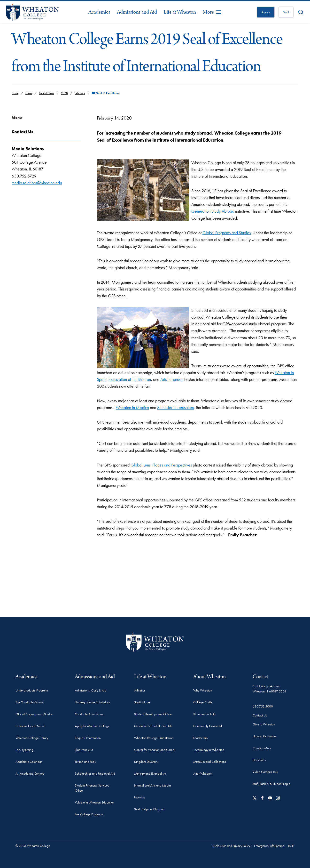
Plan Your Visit (84, 750)
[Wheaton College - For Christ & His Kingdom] (155, 642)
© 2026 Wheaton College (33, 846)
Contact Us (260, 715)
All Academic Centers (30, 773)
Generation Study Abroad (213, 211)
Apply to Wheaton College (92, 726)
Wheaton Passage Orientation (154, 738)
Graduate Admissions (89, 714)
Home (15, 93)
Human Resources (264, 736)
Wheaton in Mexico (132, 407)
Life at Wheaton (180, 12)
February (80, 93)
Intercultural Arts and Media (152, 785)
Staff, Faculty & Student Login (271, 784)
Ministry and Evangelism (150, 773)
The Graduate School (29, 702)
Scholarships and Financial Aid (95, 773)
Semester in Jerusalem (175, 407)
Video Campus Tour (265, 772)
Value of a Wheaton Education (95, 802)
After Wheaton (203, 773)
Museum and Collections (210, 762)
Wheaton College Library (32, 738)
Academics (99, 12)
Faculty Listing (24, 750)
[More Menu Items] (212, 12)
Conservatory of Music (30, 726)
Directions (259, 760)
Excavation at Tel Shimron (130, 379)
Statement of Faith (205, 714)
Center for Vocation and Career (155, 750)
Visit (286, 12)
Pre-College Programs (89, 814)
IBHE (291, 846)
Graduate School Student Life (153, 726)
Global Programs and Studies (227, 233)
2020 (64, 93)
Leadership (200, 738)
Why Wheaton (203, 690)
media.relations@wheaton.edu (37, 183)
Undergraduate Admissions (93, 702)
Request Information (88, 738)
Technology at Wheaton (209, 750)
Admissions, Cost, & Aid (91, 690)
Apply (266, 12)
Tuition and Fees (85, 762)
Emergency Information (269, 846)
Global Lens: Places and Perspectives (161, 465)
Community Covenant (208, 726)
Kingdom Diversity (146, 762)
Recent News (46, 93)
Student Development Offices (153, 714)
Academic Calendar (29, 762)
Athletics (140, 690)
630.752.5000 (263, 706)
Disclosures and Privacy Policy (231, 846)
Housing (140, 797)
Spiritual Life (142, 702)
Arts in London (172, 379)
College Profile (203, 702)
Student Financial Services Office (92, 788)
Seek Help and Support (149, 809)
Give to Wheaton (264, 724)
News (29, 93)
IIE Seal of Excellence (106, 93)
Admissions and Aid (137, 12)
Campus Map (262, 748)
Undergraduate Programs (32, 690)
